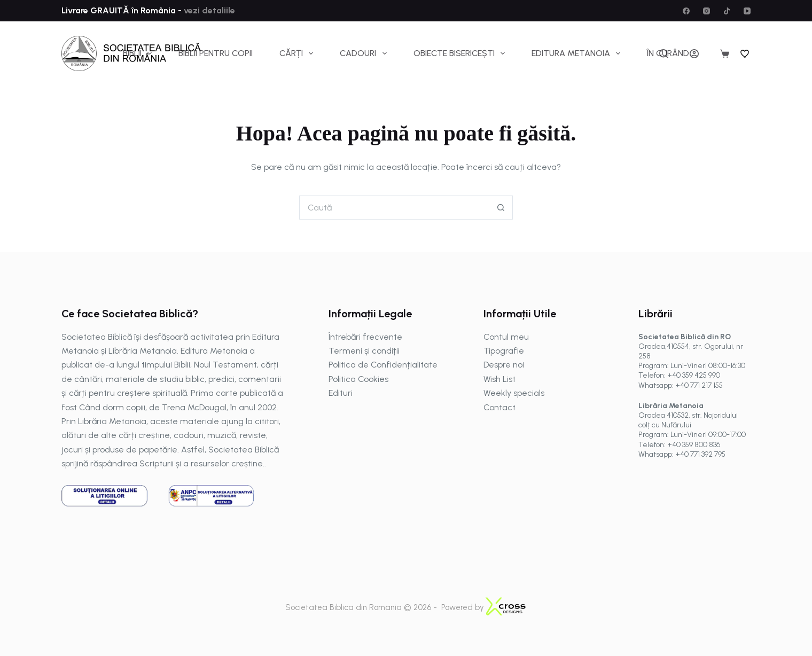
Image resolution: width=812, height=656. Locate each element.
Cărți (298, 53)
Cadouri (365, 53)
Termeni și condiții (364, 351)
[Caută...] (394, 208)
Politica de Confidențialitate (383, 365)
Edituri (341, 393)
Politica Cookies (358, 379)
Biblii (139, 53)
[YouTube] (747, 11)
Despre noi (504, 365)
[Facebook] (686, 11)
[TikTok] (727, 11)
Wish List (499, 379)
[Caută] (664, 54)
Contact (499, 407)
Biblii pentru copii (216, 53)
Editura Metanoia (578, 53)
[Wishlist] (745, 53)
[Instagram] (706, 11)
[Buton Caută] (501, 208)
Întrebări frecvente (365, 337)
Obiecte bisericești (461, 53)
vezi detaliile (208, 10)
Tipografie (504, 351)
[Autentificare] (694, 54)
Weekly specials (514, 393)
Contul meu (506, 337)
